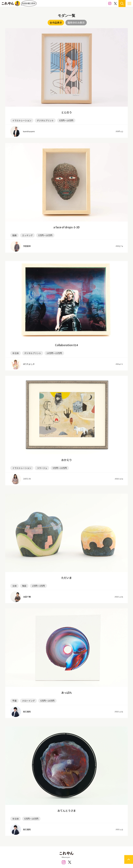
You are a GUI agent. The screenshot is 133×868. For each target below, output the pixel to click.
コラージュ (42, 468)
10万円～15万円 (54, 353)
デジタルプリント (45, 120)
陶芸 (24, 586)
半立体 (16, 353)
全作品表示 (56, 23)
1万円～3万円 (38, 586)
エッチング (27, 235)
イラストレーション (22, 120)
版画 (14, 235)
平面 (14, 701)
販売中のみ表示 (76, 23)
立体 (14, 586)
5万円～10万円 (66, 120)
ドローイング (28, 701)
